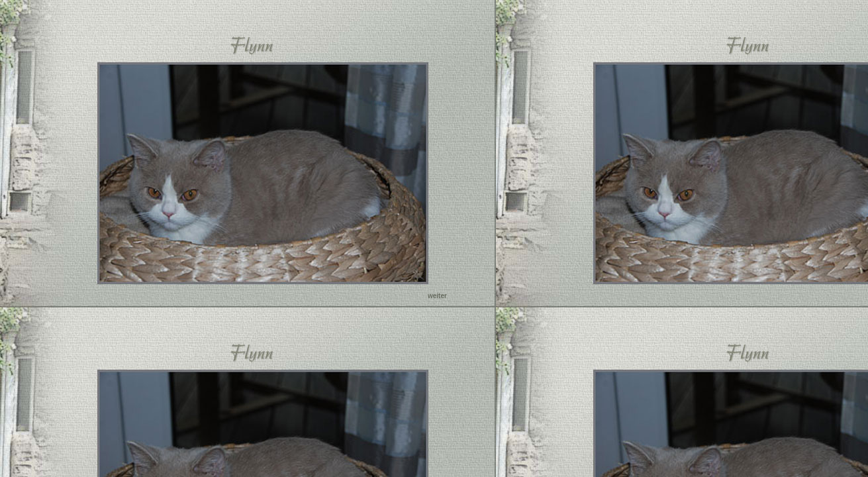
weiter (437, 296)
